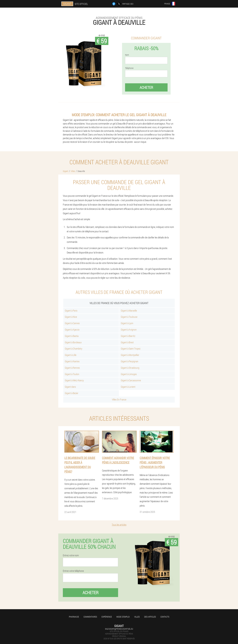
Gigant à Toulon (72, 374)
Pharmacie (74, 617)
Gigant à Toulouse (129, 317)
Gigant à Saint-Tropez (131, 349)
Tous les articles (119, 525)
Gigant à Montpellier (130, 355)
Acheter (146, 87)
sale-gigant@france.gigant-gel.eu (119, 629)
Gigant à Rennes (72, 368)
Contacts (165, 617)
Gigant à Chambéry (74, 349)
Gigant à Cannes (72, 323)
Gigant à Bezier (72, 393)
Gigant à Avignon (129, 330)
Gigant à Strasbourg (130, 368)
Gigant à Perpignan (130, 361)
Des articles (150, 617)
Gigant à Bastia (72, 336)
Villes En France (119, 399)
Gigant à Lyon (127, 323)
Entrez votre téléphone (73, 571)
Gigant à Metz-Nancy (74, 380)
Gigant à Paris (71, 311)
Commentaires (90, 617)
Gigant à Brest (127, 342)
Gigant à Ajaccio (72, 330)
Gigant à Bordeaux (73, 342)
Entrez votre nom (71, 555)
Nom (127, 55)
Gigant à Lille (71, 355)
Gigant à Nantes (72, 361)
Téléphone (129, 68)
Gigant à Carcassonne (131, 380)
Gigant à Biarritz (128, 336)
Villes (137, 617)
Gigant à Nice (71, 317)
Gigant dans (70, 387)
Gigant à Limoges (129, 374)
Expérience (107, 617)
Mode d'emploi (123, 617)
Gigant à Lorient (128, 387)
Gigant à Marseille (129, 311)
